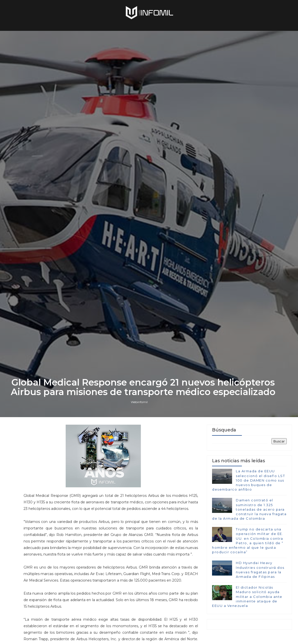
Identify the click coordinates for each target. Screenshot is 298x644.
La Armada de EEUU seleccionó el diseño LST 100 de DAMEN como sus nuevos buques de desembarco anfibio (249, 480)
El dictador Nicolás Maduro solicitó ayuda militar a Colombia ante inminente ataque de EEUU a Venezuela (247, 596)
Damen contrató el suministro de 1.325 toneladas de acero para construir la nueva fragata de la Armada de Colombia (249, 509)
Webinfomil (139, 402)
